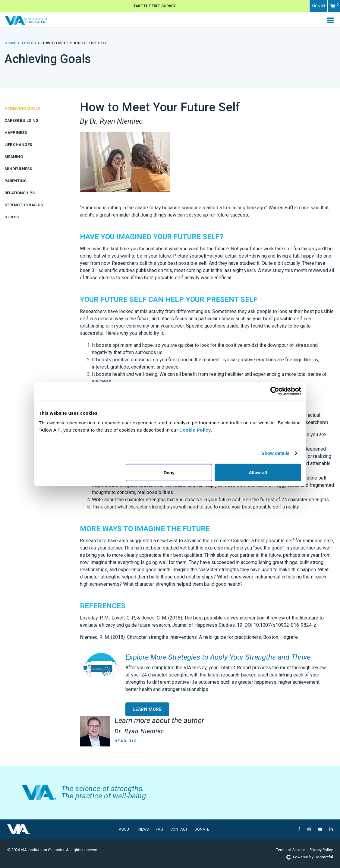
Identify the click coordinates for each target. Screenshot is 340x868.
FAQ (159, 829)
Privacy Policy (321, 850)
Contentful (324, 857)
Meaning (14, 157)
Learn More (147, 709)
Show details (276, 453)
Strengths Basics (24, 205)
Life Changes (18, 145)
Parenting (16, 181)
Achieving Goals (22, 108)
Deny (169, 472)
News (143, 829)
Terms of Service (290, 850)
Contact (179, 829)
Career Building (22, 120)
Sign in (318, 6)
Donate (202, 829)
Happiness (16, 133)
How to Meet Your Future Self (74, 43)
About (125, 829)
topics (29, 43)
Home (10, 43)
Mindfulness (18, 169)
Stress (12, 217)
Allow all (258, 472)
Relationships (20, 193)
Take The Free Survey (154, 6)
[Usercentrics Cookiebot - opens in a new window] (275, 391)
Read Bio (126, 741)
